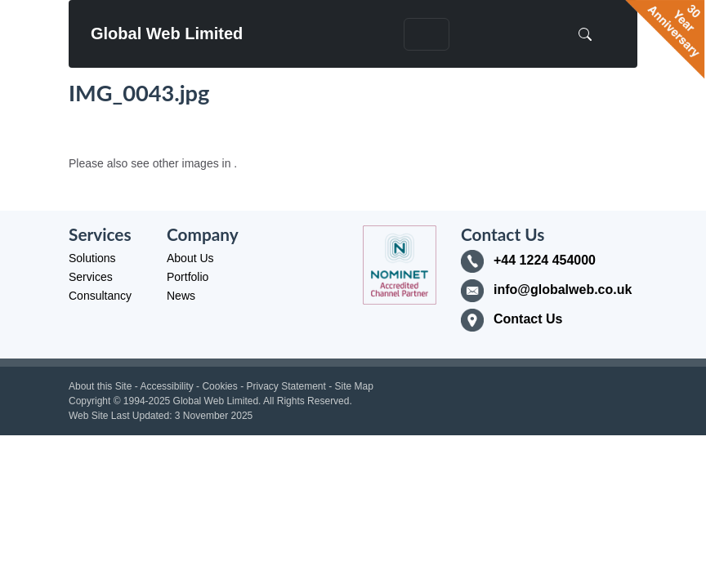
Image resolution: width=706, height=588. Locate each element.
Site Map (354, 386)
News (181, 296)
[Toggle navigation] (427, 34)
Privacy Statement (286, 386)
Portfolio (188, 277)
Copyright (89, 401)
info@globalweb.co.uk (563, 290)
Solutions (92, 258)
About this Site (100, 386)
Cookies (219, 386)
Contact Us (528, 319)
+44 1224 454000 (545, 260)
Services (91, 277)
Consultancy (100, 296)
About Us (190, 258)
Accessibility (166, 386)
